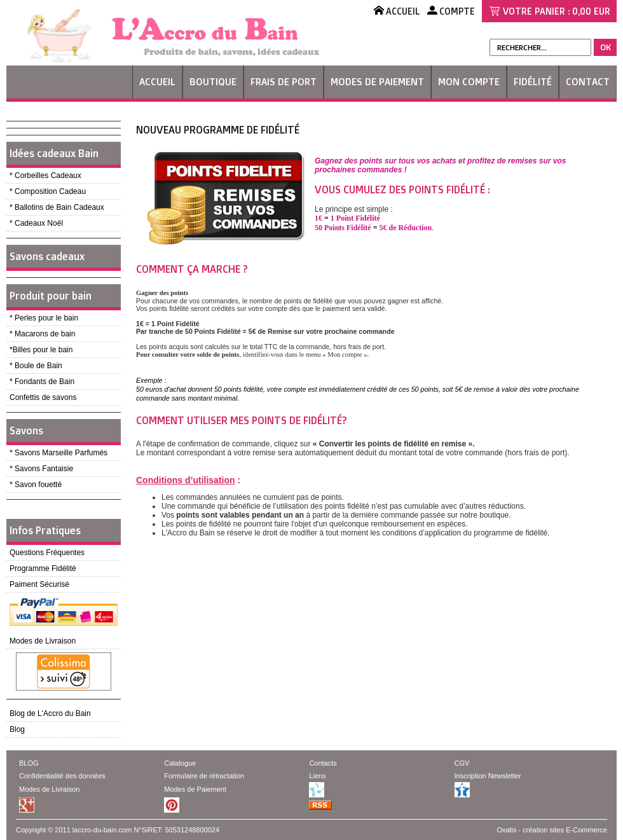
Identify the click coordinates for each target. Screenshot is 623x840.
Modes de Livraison (43, 641)
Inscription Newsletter (488, 776)
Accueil (157, 82)
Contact (588, 82)
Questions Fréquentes (47, 553)
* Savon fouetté (36, 485)
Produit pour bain (51, 296)
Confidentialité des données (62, 776)
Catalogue (180, 763)
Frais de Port (284, 82)
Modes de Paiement (377, 82)
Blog (17, 729)
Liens (317, 776)
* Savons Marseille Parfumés (58, 453)
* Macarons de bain (42, 334)
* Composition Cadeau (48, 191)
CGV (462, 763)
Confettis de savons (43, 397)
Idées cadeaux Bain (54, 153)
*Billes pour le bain (41, 350)
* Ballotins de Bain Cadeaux (57, 207)
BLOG (29, 763)
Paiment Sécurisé (39, 584)
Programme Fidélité (43, 568)
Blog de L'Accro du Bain (50, 713)
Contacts (323, 763)
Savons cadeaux (47, 256)
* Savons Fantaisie (41, 469)
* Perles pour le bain (44, 318)
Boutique (213, 82)
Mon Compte (469, 82)
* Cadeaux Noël (36, 223)
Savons (26, 430)
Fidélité (533, 82)
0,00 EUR (591, 11)
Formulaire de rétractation (204, 776)
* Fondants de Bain (42, 382)
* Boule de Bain (36, 366)
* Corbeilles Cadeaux (45, 176)
